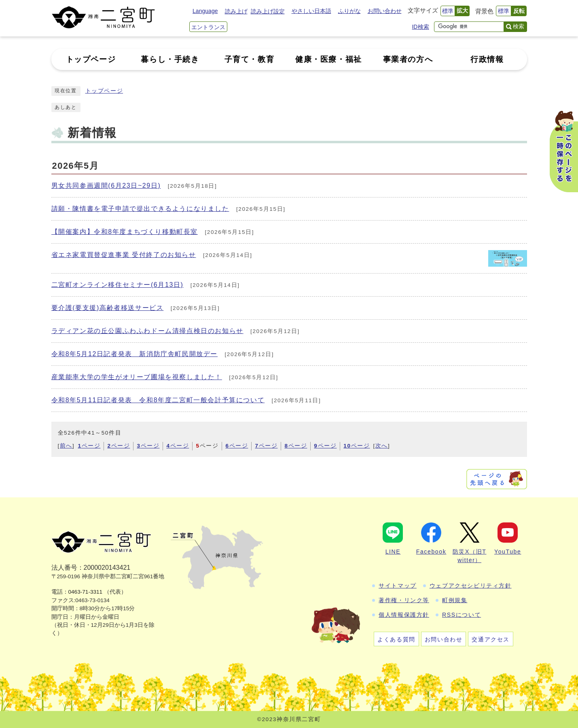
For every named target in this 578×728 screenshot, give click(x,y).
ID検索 (420, 27)
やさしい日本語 (311, 11)
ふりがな (349, 11)
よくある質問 (396, 639)
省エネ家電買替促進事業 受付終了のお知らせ (124, 255)
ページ (89, 446)
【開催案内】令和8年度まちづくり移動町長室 (125, 232)
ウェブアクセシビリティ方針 (471, 586)
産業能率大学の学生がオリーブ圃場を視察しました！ (137, 377)
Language (205, 11)
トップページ (104, 91)
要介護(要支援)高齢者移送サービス (108, 308)
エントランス (208, 27)
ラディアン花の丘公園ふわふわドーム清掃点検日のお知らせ (147, 331)
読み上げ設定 (268, 11)
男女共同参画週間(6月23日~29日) (106, 186)
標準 (448, 11)
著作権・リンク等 (404, 600)
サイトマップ (398, 586)
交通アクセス (491, 639)
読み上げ (236, 11)
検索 (519, 26)
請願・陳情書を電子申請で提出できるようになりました (140, 209)
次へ (382, 446)
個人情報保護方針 (404, 615)
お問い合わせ (385, 11)
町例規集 (455, 600)
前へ (66, 446)
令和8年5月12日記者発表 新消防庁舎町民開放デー (135, 354)
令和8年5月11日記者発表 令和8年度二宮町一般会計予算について (158, 400)
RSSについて (462, 615)
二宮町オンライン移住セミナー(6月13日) (118, 285)
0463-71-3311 (86, 592)
